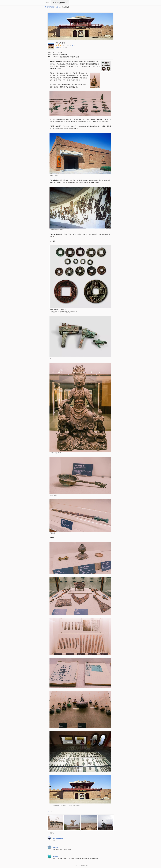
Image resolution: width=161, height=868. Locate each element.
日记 (47, 3)
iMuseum (85, 866)
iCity (39, 3)
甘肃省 (58, 7)
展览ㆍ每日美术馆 (60, 3)
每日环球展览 (49, 7)
